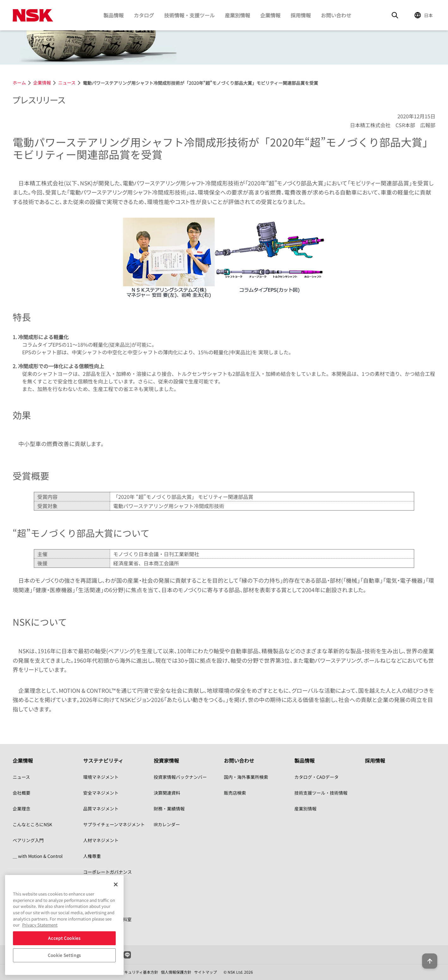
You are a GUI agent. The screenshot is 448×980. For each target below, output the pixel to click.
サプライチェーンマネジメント (114, 824)
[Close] (116, 884)
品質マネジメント (101, 809)
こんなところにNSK (32, 824)
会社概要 (21, 793)
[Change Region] (425, 15)
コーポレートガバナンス (107, 872)
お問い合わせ (336, 15)
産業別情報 (237, 15)
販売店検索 (235, 793)
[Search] (395, 15)
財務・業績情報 (169, 809)
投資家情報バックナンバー (180, 777)
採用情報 (301, 15)
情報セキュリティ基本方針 (135, 972)
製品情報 (114, 15)
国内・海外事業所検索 (246, 777)
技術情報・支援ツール (189, 15)
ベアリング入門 (28, 840)
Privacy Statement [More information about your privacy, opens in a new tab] (40, 925)
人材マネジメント (101, 840)
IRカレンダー (167, 824)
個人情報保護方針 (176, 972)
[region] (64, 925)
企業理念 (21, 809)
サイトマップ (206, 972)
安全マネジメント (101, 793)
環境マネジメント (101, 777)
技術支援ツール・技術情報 (321, 793)
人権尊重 (92, 856)
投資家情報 (166, 760)
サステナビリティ (103, 760)
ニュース (21, 777)
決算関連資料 (167, 793)
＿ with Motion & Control (38, 856)
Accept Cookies (64, 938)
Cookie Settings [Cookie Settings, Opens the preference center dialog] (64, 955)
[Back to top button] (428, 957)
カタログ (144, 15)
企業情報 (270, 15)
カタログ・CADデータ (316, 777)
